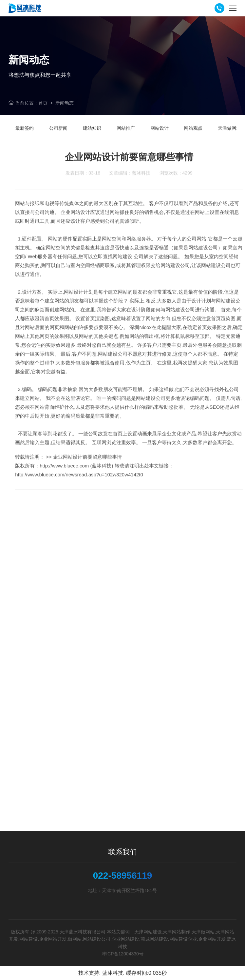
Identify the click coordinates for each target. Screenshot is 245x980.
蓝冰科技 (113, 973)
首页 (43, 103)
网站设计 (74, 304)
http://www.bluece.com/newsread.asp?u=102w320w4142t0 (79, 487)
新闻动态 (65, 103)
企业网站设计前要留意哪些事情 (87, 469)
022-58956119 (123, 876)
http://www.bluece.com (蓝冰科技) (76, 478)
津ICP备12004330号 (122, 954)
